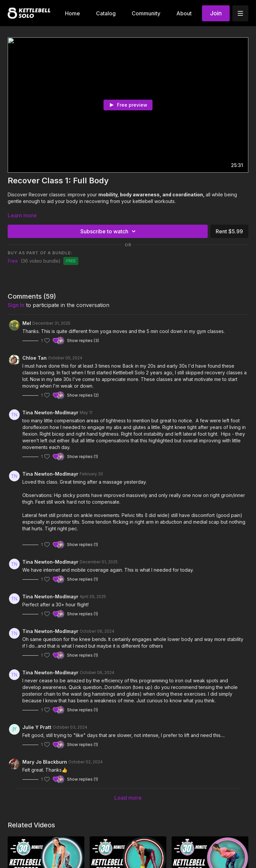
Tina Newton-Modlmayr (50, 412)
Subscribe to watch (109, 231)
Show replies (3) (83, 340)
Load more (128, 798)
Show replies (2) (83, 395)
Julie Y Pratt (37, 727)
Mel (27, 323)
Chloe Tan (34, 358)
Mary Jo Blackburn (45, 762)
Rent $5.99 (229, 231)
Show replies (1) (82, 456)
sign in (16, 305)
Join (216, 13)
